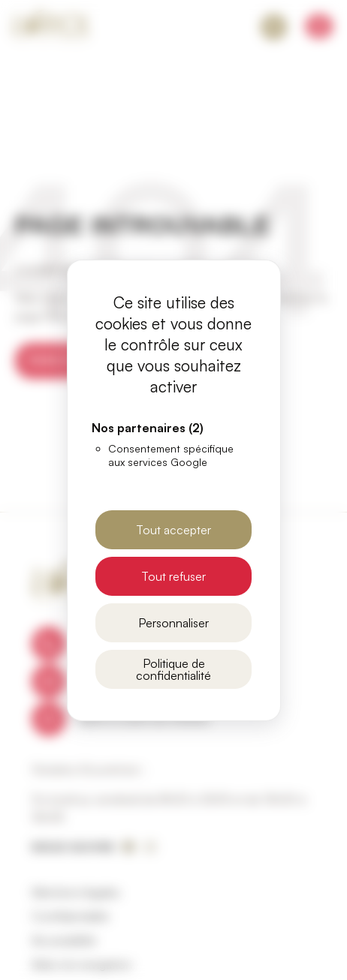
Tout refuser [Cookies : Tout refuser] (173, 576)
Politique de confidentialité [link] (173, 669)
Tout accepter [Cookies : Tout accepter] (173, 530)
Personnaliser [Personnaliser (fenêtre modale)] (173, 623)
